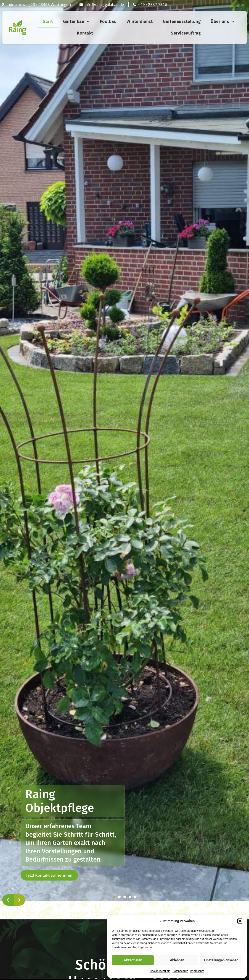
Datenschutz (180, 971)
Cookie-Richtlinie (160, 971)
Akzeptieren (133, 960)
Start (48, 21)
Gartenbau (76, 22)
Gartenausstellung (182, 21)
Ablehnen (177, 960)
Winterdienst (140, 21)
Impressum (197, 971)
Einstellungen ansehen (221, 960)
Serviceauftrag (186, 33)
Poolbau (108, 21)
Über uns (222, 22)
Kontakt (85, 33)
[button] (240, 921)
